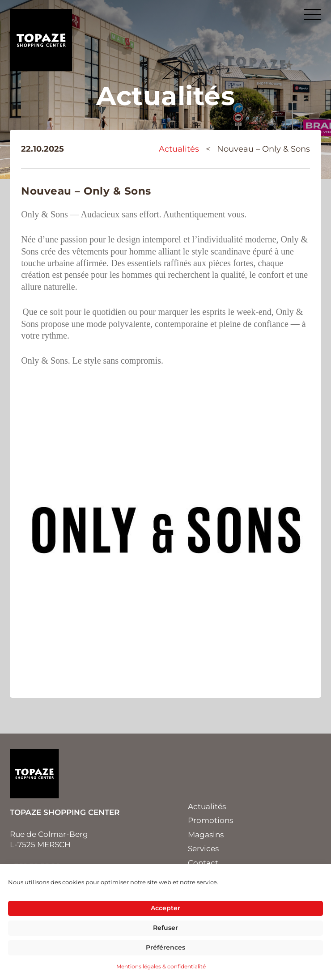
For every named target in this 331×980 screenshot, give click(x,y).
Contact (203, 863)
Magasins (206, 835)
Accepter (165, 908)
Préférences (165, 947)
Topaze (41, 40)
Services (203, 848)
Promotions (210, 820)
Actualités (179, 149)
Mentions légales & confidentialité (161, 966)
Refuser (165, 928)
